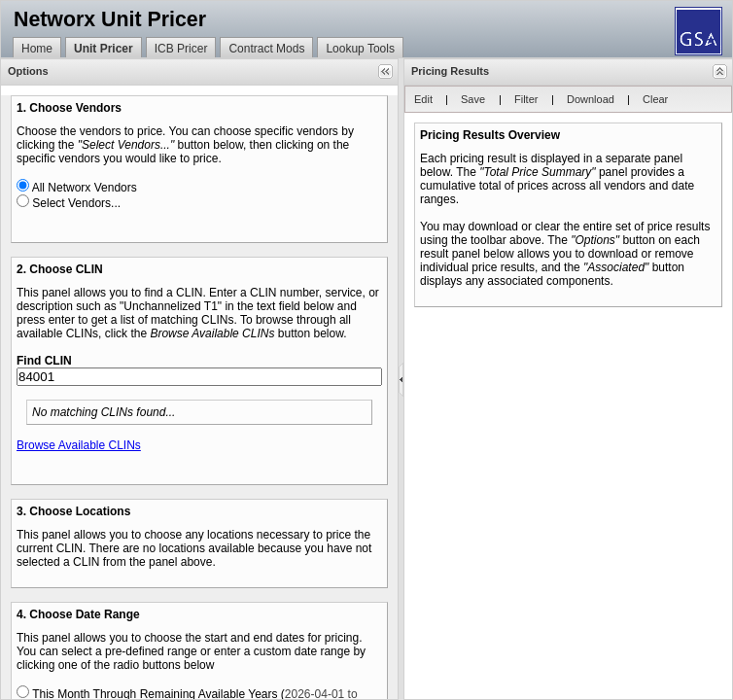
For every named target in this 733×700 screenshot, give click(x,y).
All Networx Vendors (85, 188)
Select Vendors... (76, 203)
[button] (385, 71)
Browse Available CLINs (79, 445)
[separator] (401, 379)
